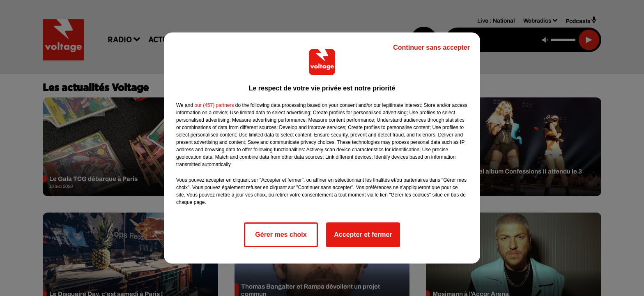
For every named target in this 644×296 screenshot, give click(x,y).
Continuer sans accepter (431, 47)
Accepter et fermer (363, 235)
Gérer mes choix (281, 235)
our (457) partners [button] (214, 105)
